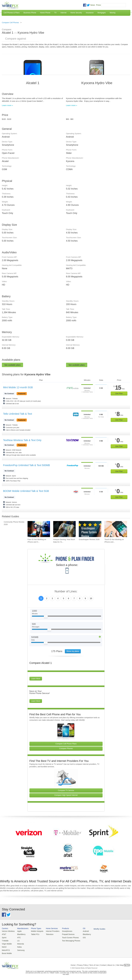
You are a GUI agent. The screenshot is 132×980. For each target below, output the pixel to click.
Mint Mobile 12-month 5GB (18, 387)
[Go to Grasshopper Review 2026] (90, 529)
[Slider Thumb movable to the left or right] (46, 617)
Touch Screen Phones (68, 937)
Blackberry (84, 934)
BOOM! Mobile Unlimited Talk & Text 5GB (26, 491)
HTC (18, 937)
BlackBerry (21, 934)
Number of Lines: (66, 591)
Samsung (20, 949)
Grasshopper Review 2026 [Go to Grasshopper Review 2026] (89, 539)
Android (83, 931)
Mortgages (102, 13)
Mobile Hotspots (36, 931)
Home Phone (45, 13)
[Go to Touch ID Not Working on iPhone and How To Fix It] (116, 529)
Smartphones (65, 931)
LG (18, 940)
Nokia (19, 946)
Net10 (4, 946)
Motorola (20, 943)
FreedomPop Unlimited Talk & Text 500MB (26, 465)
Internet (63, 13)
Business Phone (30, 13)
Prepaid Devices (66, 934)
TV (55, 13)
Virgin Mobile (7, 943)
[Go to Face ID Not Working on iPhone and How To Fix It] (39, 529)
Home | (73, 964)
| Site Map (119, 964)
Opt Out (127, 964)
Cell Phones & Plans (12, 13)
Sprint (4, 937)
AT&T (4, 934)
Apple (19, 931)
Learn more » (7, 105)
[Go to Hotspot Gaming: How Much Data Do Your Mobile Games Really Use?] (65, 529)
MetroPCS (6, 949)
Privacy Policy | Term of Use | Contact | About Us (96, 964)
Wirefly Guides (96, 929)
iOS (81, 937)
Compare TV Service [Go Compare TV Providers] (66, 790)
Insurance (90, 13)
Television (48, 934)
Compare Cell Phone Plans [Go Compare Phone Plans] (66, 744)
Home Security (76, 13)
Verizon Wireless (8, 931)
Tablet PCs (34, 934)
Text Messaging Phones (69, 940)
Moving (112, 13)
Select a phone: (67, 565)
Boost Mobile (7, 952)
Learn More (36, 679)
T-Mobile (5, 940)
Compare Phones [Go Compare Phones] (66, 748)
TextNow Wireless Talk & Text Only (22, 440)
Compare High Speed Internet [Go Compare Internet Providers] (66, 795)
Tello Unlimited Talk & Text (18, 414)
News (93, 5)
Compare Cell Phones (10, 23)
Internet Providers (51, 931)
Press (98, 5)
